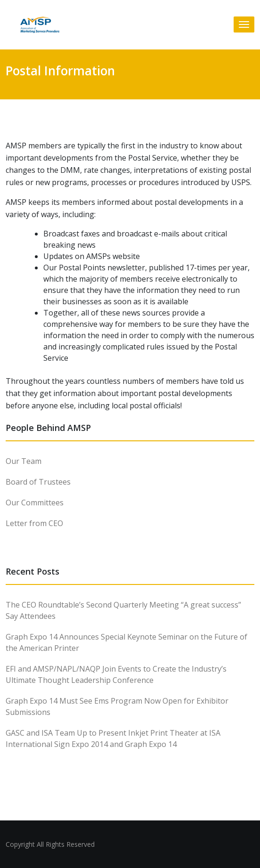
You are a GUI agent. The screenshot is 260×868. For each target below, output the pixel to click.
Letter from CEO (34, 523)
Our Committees (35, 503)
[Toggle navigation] (244, 24)
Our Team (24, 461)
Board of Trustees (38, 482)
